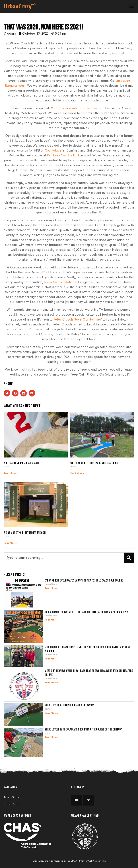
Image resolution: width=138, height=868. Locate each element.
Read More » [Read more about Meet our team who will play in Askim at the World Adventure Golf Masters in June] (52, 683)
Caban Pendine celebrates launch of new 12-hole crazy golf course (84, 581)
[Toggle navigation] (132, 6)
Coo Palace (53, 150)
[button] (7, 393)
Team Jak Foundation (59, 282)
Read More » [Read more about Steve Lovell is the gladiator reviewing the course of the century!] (52, 737)
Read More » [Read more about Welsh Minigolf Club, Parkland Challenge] (77, 473)
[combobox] (63, 558)
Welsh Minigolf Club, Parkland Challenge (94, 463)
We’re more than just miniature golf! (25, 533)
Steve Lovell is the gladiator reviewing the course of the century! (84, 729)
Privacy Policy (11, 804)
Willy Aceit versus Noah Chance (22, 463)
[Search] (129, 558)
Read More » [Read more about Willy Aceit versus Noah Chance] (11, 473)
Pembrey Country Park (63, 155)
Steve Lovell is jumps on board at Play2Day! (70, 705)
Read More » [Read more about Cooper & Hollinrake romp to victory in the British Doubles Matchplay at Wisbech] (52, 659)
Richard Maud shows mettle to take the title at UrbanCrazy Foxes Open (86, 612)
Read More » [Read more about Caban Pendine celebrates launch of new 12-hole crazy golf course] (52, 588)
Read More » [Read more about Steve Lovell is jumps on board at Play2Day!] (52, 713)
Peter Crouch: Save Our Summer (77, 319)
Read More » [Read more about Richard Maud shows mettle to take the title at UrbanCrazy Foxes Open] (52, 620)
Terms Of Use (11, 797)
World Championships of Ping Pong (74, 108)
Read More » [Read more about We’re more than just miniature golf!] (11, 543)
